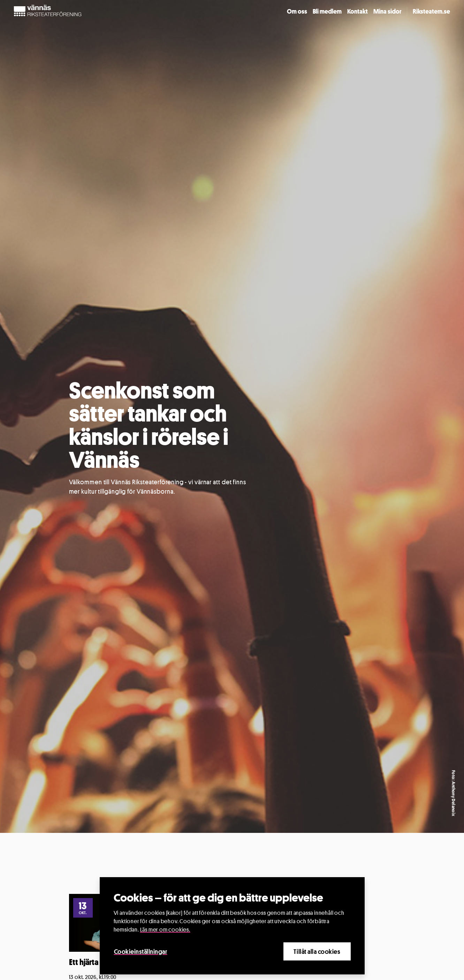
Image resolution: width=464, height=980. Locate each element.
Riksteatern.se (431, 11)
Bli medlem (327, 11)
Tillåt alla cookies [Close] (317, 951)
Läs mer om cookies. (165, 930)
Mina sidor (387, 11)
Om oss (297, 11)
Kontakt (357, 11)
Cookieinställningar (141, 951)
